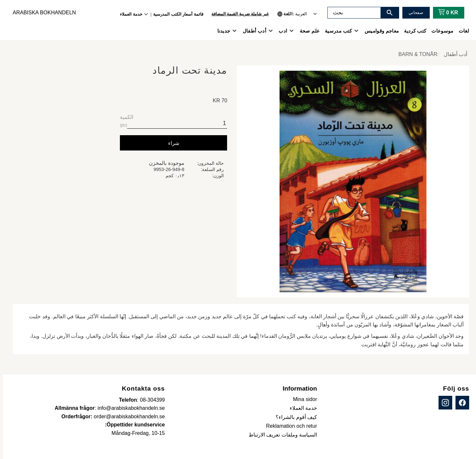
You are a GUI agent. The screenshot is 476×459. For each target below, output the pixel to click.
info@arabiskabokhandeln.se (128, 408)
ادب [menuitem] (280, 31)
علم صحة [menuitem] (307, 31)
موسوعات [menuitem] (439, 31)
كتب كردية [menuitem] (412, 31)
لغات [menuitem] (461, 31)
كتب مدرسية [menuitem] (335, 31)
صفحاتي (413, 13)
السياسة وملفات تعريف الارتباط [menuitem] (280, 435)
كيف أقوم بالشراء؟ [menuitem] (293, 417)
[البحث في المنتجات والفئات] (351, 13)
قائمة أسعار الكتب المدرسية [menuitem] (175, 14)
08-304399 (149, 400)
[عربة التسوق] (444, 13)
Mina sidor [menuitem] (302, 399)
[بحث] (387, 13)
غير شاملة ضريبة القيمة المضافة (237, 14)
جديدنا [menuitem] (221, 31)
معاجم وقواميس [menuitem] (379, 31)
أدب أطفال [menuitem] (252, 31)
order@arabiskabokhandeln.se (126, 416)
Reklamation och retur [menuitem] (288, 426)
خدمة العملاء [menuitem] (128, 14)
